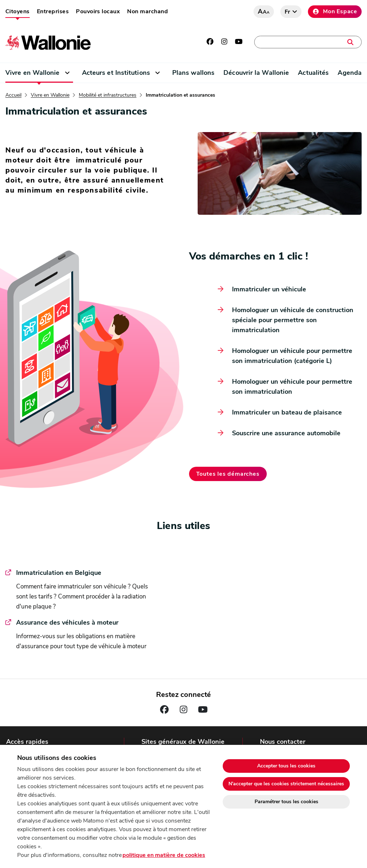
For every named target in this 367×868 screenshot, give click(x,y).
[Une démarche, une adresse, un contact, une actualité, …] (308, 42)
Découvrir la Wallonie (256, 73)
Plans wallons (193, 73)
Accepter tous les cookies (286, 766)
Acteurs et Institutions (116, 73)
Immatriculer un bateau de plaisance (287, 412)
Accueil (13, 95)
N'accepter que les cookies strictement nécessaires (286, 784)
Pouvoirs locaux (98, 11)
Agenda (350, 73)
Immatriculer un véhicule (269, 289)
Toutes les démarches (228, 474)
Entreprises (53, 11)
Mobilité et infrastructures (108, 95)
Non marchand (148, 11)
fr (288, 12)
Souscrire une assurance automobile (286, 433)
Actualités (313, 73)
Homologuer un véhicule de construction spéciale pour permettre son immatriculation (293, 320)
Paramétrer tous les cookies (286, 802)
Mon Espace (335, 11)
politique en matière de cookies (164, 855)
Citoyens (18, 11)
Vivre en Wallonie (33, 73)
